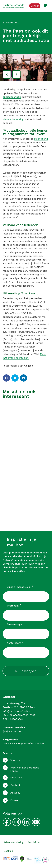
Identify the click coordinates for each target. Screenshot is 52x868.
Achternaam (15, 643)
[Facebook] (6, 378)
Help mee (16, 778)
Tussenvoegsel (15, 624)
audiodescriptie (12, 97)
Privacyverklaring (14, 842)
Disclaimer (34, 842)
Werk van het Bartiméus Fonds (25, 769)
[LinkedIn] (24, 378)
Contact (15, 785)
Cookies (8, 851)
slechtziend (41, 139)
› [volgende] (16, 74)
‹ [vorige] (7, 74)
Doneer (15, 800)
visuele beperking (13, 119)
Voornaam (14, 606)
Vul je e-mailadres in (20, 587)
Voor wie (15, 760)
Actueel (15, 793)
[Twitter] (15, 378)
